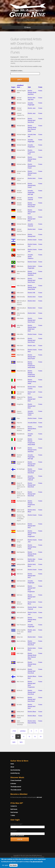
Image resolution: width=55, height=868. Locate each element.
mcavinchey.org (15, 773)
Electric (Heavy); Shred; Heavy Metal (32, 287)
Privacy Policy (34, 860)
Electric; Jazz (32, 108)
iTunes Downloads (16, 780)
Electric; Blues (32, 712)
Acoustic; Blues (32, 423)
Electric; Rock (32, 178)
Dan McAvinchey (15, 770)
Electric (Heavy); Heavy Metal (32, 159)
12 (29, 737)
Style (29, 87)
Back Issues (14, 809)
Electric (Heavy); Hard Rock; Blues (32, 464)
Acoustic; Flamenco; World (31, 413)
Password (14, 831)
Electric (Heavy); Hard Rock (32, 212)
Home (12, 764)
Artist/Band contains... (17, 71)
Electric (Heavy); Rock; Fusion (32, 166)
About (12, 767)
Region (13, 87)
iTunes (40, 87)
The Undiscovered (16, 790)
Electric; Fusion (32, 240)
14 (41, 737)
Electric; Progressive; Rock (31, 152)
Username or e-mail (16, 824)
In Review (13, 784)
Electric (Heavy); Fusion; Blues (32, 173)
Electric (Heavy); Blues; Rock (32, 429)
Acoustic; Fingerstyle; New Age (31, 192)
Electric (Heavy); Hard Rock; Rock (32, 120)
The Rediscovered (16, 787)
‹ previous (23, 731)
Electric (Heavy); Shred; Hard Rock (32, 92)
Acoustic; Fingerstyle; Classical (31, 478)
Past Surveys (14, 812)
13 (35, 737)
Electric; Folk (31, 293)
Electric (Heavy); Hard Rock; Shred (32, 205)
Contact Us (14, 806)
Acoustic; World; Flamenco (31, 257)
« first (14, 731)
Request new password (17, 836)
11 (24, 737)
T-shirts (13, 815)
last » (21, 742)
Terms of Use (21, 860)
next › (14, 742)
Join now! (39, 797)
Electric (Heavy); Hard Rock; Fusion (32, 280)
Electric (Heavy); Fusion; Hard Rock (32, 450)
